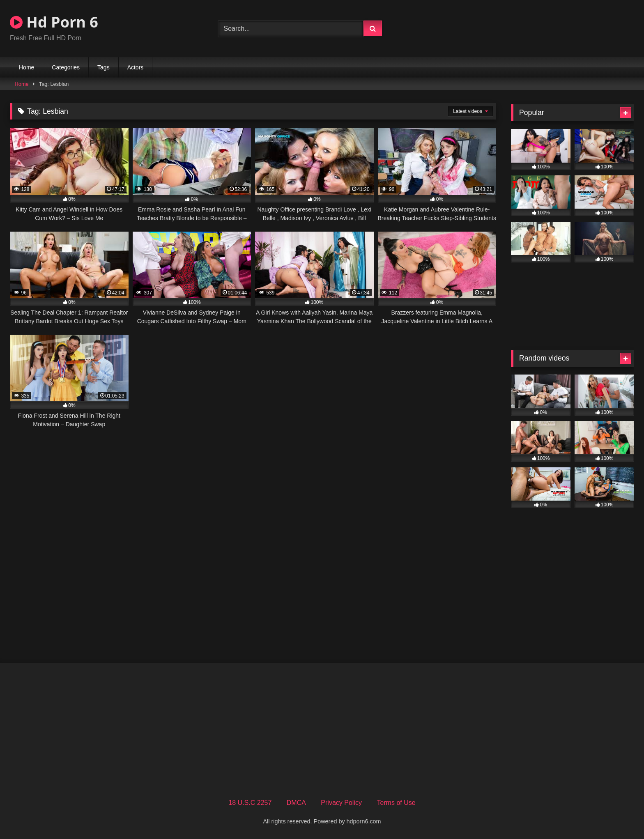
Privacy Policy (341, 803)
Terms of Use (396, 803)
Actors (136, 67)
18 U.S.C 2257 (250, 803)
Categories (66, 67)
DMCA (296, 803)
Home (26, 67)
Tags (103, 67)
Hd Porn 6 (54, 22)
